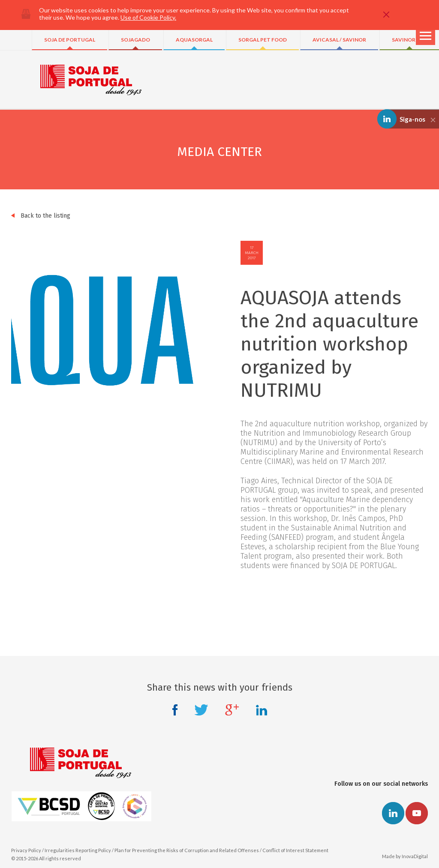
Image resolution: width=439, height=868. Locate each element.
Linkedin (262, 710)
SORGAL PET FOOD (263, 40)
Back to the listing (41, 216)
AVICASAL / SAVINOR (339, 40)
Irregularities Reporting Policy (78, 850)
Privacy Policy (26, 850)
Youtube (417, 813)
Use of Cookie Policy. (148, 17)
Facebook (175, 710)
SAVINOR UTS (409, 40)
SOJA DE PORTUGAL (70, 40)
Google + (232, 710)
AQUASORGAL (194, 40)
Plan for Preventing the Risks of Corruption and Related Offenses (187, 850)
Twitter (201, 710)
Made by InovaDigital (405, 856)
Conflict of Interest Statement (295, 850)
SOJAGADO (135, 40)
